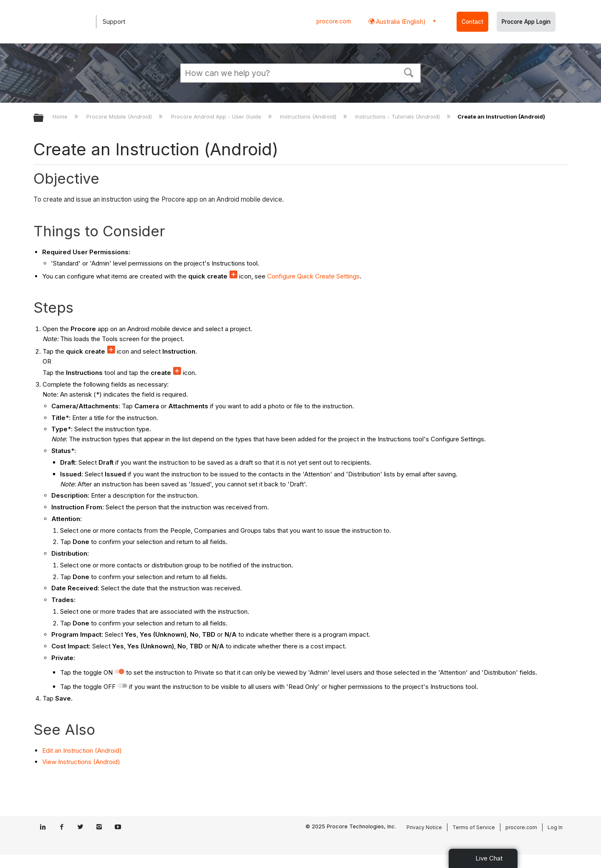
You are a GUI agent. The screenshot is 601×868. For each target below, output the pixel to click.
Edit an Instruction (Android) (82, 750)
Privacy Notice (424, 827)
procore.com (334, 21)
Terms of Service (474, 827)
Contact (472, 22)
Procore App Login (526, 22)
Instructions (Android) (309, 116)
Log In (555, 827)
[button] (409, 72)
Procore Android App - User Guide (217, 116)
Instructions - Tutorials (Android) (398, 116)
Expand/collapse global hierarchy (44, 118)
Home (61, 116)
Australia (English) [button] (400, 22)
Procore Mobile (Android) (120, 116)
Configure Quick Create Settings (313, 276)
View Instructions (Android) (81, 762)
